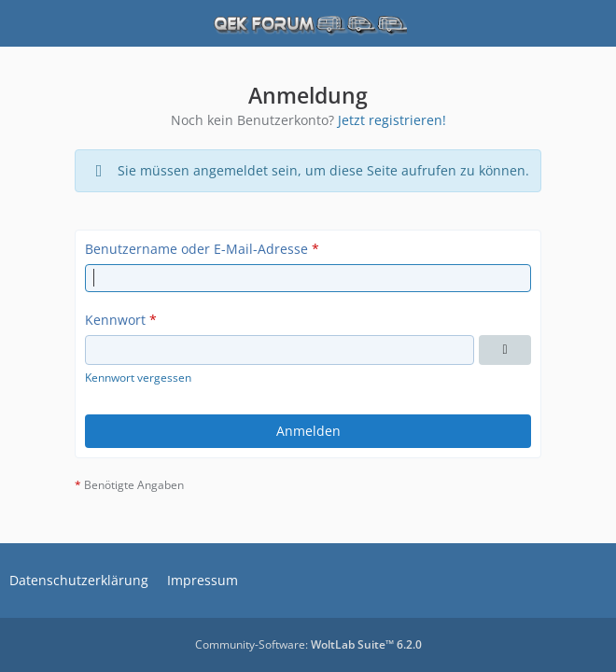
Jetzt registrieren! (392, 120)
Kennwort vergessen (138, 378)
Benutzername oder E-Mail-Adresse (196, 249)
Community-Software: (308, 644)
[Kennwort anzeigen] (505, 350)
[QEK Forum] (308, 23)
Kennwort (115, 320)
